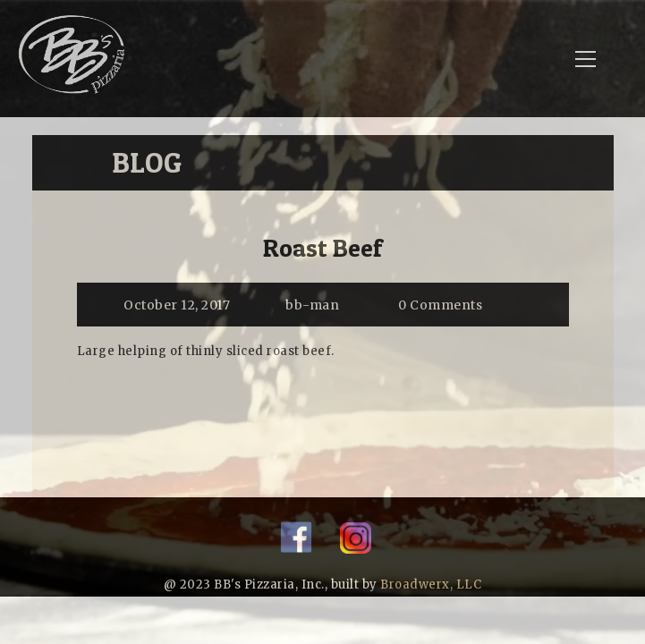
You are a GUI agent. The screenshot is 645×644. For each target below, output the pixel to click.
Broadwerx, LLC (431, 585)
